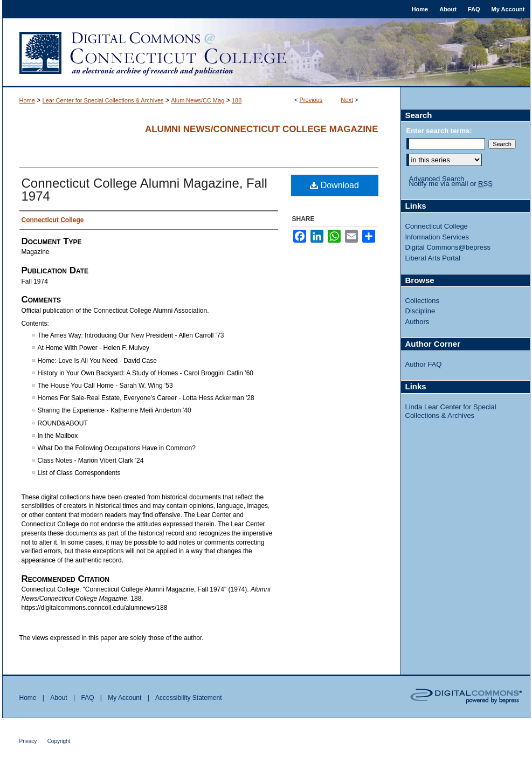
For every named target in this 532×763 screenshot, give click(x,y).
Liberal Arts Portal (433, 258)
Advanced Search (437, 179)
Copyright (59, 741)
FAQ (87, 698)
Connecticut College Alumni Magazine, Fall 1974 (144, 190)
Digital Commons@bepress (448, 247)
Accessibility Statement (188, 698)
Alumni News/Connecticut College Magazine (262, 129)
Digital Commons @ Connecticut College (266, 53)
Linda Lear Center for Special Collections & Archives (451, 411)
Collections (423, 301)
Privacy (28, 741)
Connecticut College (437, 226)
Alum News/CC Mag (198, 100)
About (58, 698)
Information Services (437, 237)
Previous (311, 100)
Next (347, 100)
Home (27, 100)
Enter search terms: (439, 131)
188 (237, 100)
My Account (125, 698)
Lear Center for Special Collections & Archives (103, 100)
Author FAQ (424, 364)
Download (334, 185)
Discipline (420, 311)
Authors (417, 322)
